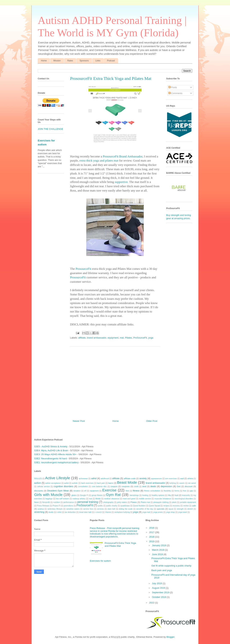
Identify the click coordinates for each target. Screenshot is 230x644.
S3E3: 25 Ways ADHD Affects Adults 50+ (55, 454)
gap (191, 491)
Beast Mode (127, 482)
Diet (179, 486)
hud (176, 495)
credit (136, 486)
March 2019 (158, 550)
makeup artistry (79, 499)
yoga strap (170, 512)
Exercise (109, 490)
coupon (114, 486)
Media (98, 499)
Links (98, 61)
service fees (88, 509)
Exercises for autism (100, 561)
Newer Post (79, 421)
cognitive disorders (63, 486)
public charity (112, 506)
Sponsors (84, 61)
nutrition (57, 502)
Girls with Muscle (48, 495)
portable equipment (188, 502)
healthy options (158, 495)
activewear (83, 479)
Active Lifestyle (58, 478)
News (36, 502)
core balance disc (99, 486)
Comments (175, 93)
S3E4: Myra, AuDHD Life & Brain (51, 450)
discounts (39, 491)
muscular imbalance (163, 499)
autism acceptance (53, 483)
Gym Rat (113, 495)
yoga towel (183, 512)
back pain (101, 483)
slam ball (111, 509)
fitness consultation (152, 491)
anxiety (143, 478)
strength (180, 509)
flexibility (167, 491)
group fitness (97, 495)
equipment (113, 338)
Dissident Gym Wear (58, 491)
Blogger (170, 637)
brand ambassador (97, 338)
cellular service (43, 486)
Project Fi (56, 506)
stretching (39, 512)
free (185, 491)
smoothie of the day (145, 509)
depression (166, 486)
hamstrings (134, 495)
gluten (74, 495)
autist (66, 483)
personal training (88, 502)
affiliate (82, 338)
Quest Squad (154, 506)
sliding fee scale (126, 509)
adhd (94, 478)
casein (182, 483)
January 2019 (159, 545)
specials (161, 509)
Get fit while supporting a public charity (171, 566)
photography (108, 502)
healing (145, 495)
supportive (121, 182)
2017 (152, 532)
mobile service (145, 499)
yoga (151, 338)
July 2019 (157, 583)
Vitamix (108, 512)
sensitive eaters (73, 509)
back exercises (87, 483)
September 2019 (161, 592)
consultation (83, 486)
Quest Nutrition (139, 506)
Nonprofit (46, 502)
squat (171, 509)
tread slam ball (85, 512)
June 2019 (158, 554)
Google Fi (84, 495)
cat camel (192, 483)
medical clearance (112, 499)
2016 (152, 528)
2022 (152, 603)
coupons (126, 486)
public (100, 506)
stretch (190, 509)
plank (174, 502)
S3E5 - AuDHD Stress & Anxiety (51, 446)
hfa (169, 495)
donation (77, 491)
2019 (152, 541)
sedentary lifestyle (55, 509)
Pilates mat (145, 502)
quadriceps (125, 506)
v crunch (98, 512)
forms (177, 491)
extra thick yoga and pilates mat (99, 161)
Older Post (152, 421)
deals (153, 486)
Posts (173, 87)
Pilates (129, 338)
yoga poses (158, 512)
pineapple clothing (161, 502)
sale (194, 506)
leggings (49, 499)
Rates (70, 61)
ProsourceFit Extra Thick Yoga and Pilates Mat (120, 544)
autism (38, 483)
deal (144, 486)
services (100, 509)
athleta (190, 479)
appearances (156, 479)
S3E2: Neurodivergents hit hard (50, 458)
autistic (75, 483)
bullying (173, 483)
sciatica (41, 509)
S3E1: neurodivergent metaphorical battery (56, 462)
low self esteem (63, 499)
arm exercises (171, 479)
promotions (68, 506)
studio (51, 512)
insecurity (186, 495)
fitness (136, 491)
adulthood (105, 479)
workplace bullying (122, 512)
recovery (176, 506)
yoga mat (146, 512)
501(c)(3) (38, 479)
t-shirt (59, 512)
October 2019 (159, 597)
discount (189, 486)
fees (127, 491)
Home (44, 61)
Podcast (111, 61)
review (186, 506)
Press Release (43, 506)
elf (85, 491)
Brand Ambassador (131, 156)
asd (182, 478)
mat (122, 338)
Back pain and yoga (162, 570)
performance (69, 502)
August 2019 (159, 588)
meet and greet (129, 499)
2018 (152, 537)
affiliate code (130, 478)
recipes (166, 506)
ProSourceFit (140, 338)
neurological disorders (184, 499)
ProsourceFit (111, 156)
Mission (57, 61)
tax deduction (70, 512)
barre (111, 483)
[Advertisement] (115, 382)
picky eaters (122, 502)
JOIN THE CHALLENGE (50, 129)
